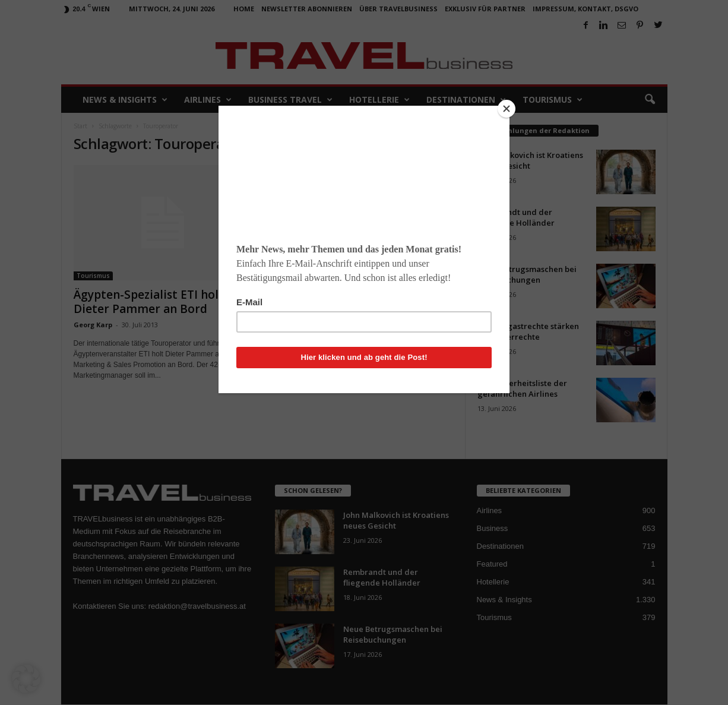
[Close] (507, 109)
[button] (26, 679)
